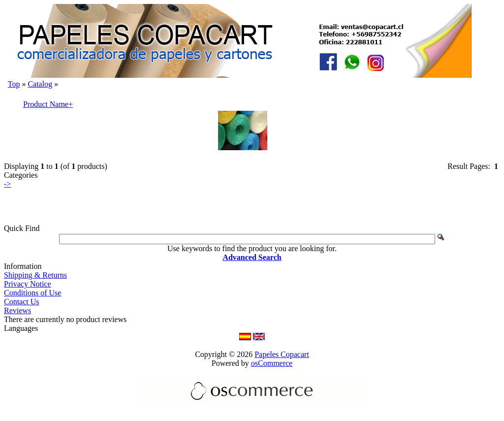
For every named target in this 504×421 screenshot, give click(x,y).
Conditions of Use (32, 293)
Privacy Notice (28, 284)
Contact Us (22, 302)
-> (7, 184)
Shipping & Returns (35, 275)
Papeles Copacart (282, 354)
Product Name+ (48, 104)
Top (14, 84)
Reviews (17, 310)
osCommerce (272, 363)
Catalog (40, 84)
